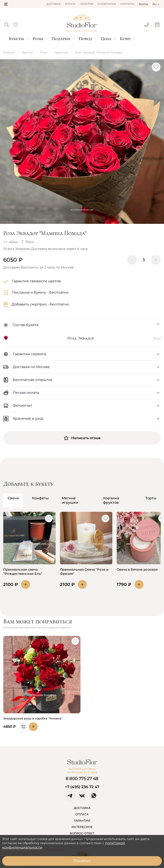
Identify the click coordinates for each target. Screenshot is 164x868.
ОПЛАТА (82, 814)
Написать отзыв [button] (82, 438)
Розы (38, 39)
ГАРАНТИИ (82, 821)
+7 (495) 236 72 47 (82, 787)
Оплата (70, 4)
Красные (61, 52)
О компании (107, 4)
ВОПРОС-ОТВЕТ (82, 833)
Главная (9, 52)
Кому (126, 39)
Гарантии (87, 4)
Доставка (53, 4)
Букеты (16, 39)
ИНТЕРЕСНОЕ (82, 827)
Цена (106, 39)
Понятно (82, 861)
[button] (6, 4)
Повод (85, 39)
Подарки (61, 39)
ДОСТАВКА (82, 808)
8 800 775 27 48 (82, 779)
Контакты (127, 4)
